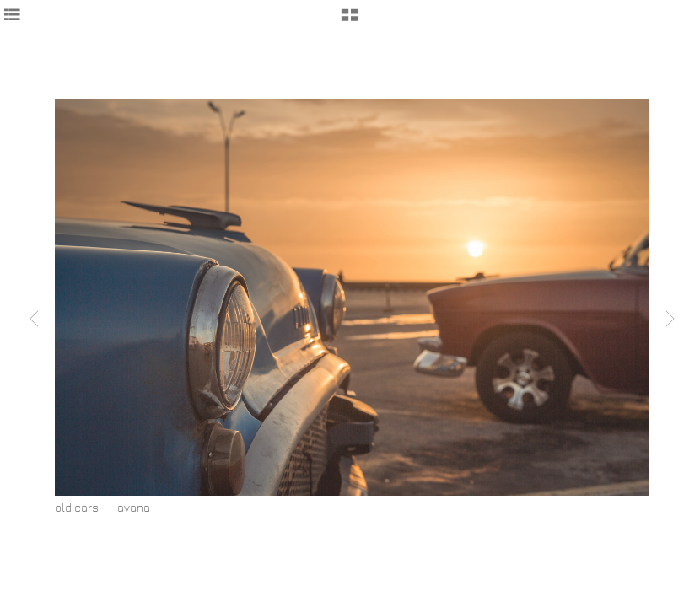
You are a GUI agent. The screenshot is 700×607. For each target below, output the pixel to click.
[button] (350, 21)
